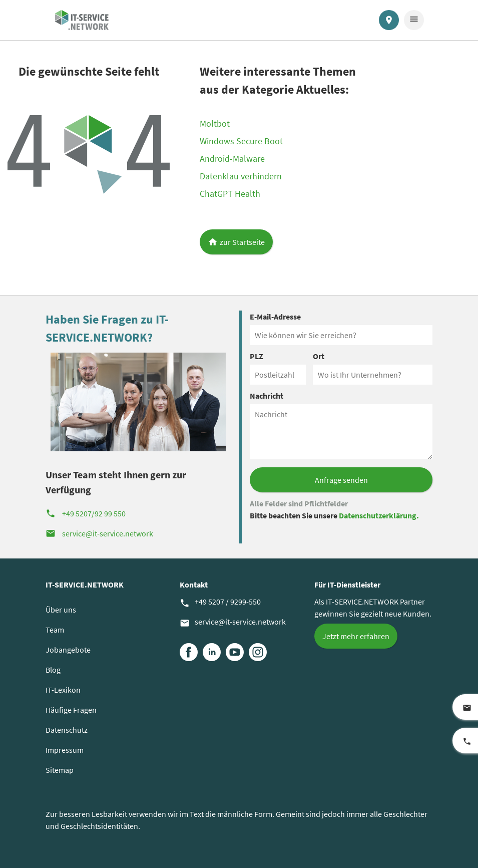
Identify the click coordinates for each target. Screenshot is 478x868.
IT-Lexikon (63, 690)
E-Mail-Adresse (275, 317)
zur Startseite (242, 242)
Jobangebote (68, 650)
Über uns (61, 610)
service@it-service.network (99, 533)
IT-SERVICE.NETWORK (85, 585)
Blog (53, 670)
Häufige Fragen (71, 710)
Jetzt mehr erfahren (356, 636)
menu (414, 19)
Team (55, 630)
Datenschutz (67, 730)
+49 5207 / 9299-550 (220, 602)
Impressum (65, 750)
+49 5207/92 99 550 (86, 513)
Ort (319, 356)
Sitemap (60, 770)
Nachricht (267, 396)
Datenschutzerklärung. (379, 515)
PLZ (257, 356)
